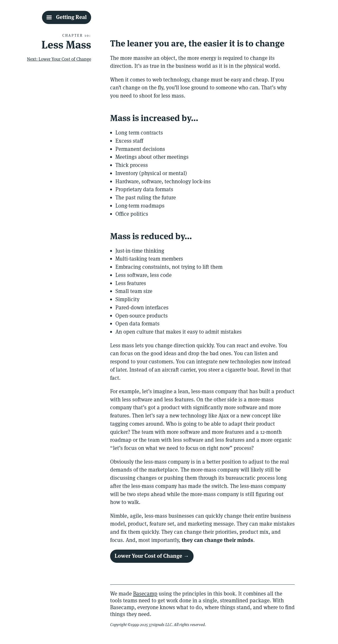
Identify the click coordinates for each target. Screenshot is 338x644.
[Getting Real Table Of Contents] (67, 17)
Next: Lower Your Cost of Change (59, 59)
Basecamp (145, 594)
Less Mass (66, 45)
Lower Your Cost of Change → (152, 556)
